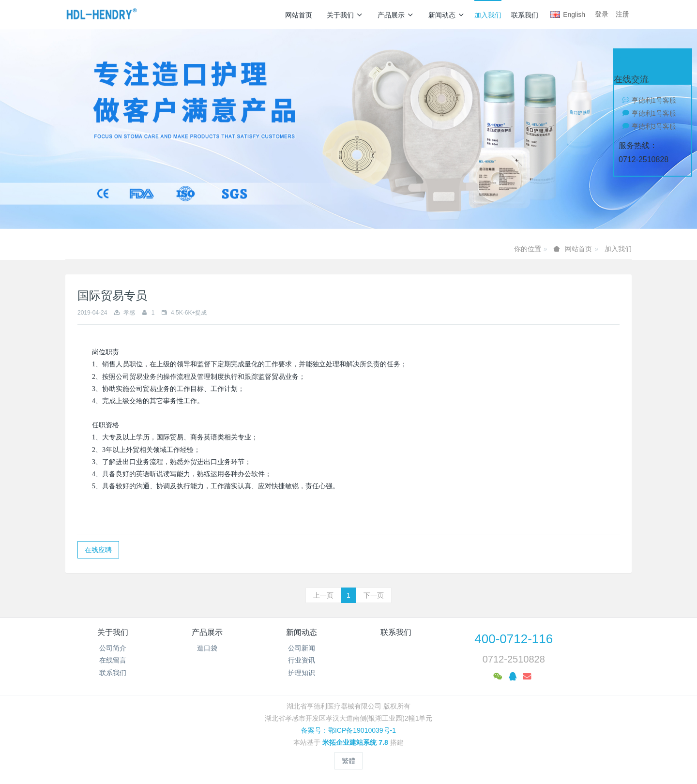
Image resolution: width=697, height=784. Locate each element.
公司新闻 (302, 648)
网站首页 (299, 15)
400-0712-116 (514, 639)
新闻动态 (447, 15)
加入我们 (488, 15)
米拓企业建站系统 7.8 (355, 742)
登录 (602, 14)
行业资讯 (302, 660)
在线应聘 (98, 550)
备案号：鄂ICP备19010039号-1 (348, 730)
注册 (622, 14)
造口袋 (207, 648)
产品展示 (396, 15)
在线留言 (113, 660)
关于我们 (345, 15)
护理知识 (302, 673)
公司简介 (113, 648)
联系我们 (525, 15)
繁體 (348, 761)
